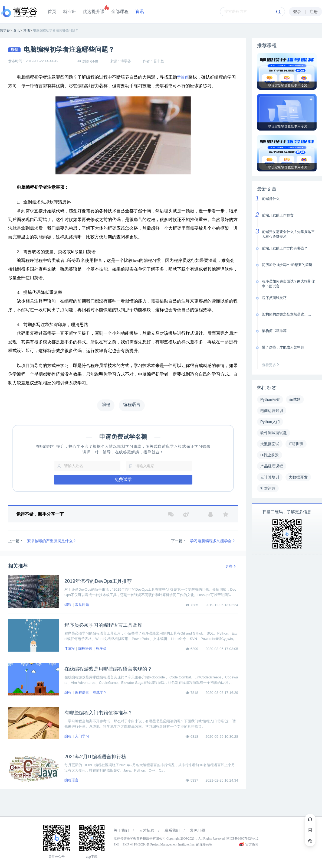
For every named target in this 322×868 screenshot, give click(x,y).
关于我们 (121, 830)
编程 (68, 605)
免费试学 (123, 479)
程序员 (101, 648)
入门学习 (82, 736)
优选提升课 (94, 12)
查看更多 (272, 365)
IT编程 (70, 648)
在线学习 (100, 692)
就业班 (70, 12)
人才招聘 (147, 830)
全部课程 (120, 12)
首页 (52, 12)
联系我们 (172, 830)
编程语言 (85, 648)
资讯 (140, 12)
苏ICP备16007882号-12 (242, 838)
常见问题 (82, 605)
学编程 (183, 77)
